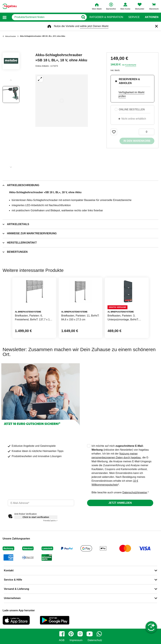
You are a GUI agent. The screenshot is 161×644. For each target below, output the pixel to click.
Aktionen (152, 17)
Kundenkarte (131, 65)
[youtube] (90, 634)
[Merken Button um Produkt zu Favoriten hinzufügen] (114, 132)
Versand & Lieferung (17, 589)
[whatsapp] (99, 634)
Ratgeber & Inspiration (106, 17)
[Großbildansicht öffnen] (62, 101)
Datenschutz (95, 640)
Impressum (76, 640)
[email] (41, 503)
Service (134, 17)
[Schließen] (156, 26)
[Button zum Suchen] (83, 17)
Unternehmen (12, 598)
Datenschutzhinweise (135, 492)
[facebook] (62, 634)
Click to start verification (36, 517)
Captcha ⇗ (50, 521)
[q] (46, 17)
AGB (62, 640)
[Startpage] (10, 6)
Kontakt (9, 570)
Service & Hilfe (13, 580)
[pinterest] (71, 634)
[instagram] (80, 634)
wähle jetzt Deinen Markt (94, 26)
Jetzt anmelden (120, 503)
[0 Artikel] (147, 132)
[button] (5, 17)
